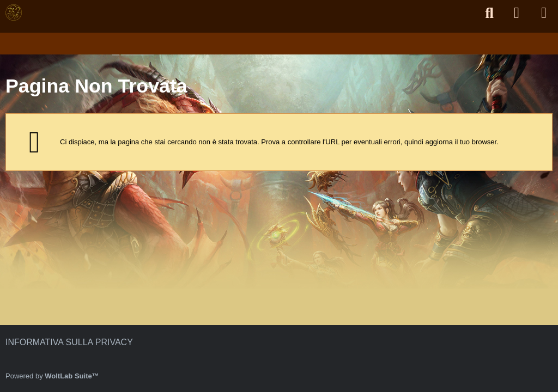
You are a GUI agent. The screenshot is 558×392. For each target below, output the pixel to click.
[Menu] (544, 13)
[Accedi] (517, 13)
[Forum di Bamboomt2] (14, 13)
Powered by (52, 376)
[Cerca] (489, 13)
